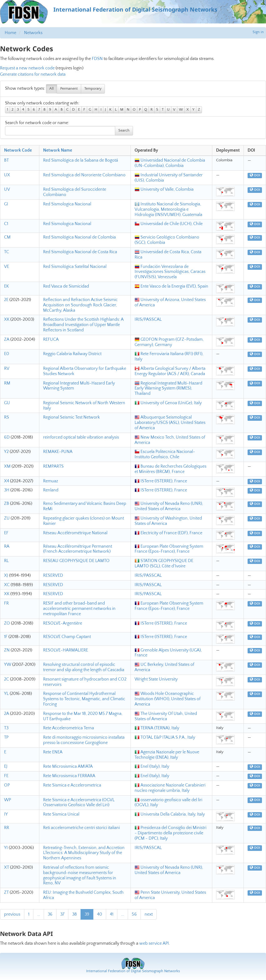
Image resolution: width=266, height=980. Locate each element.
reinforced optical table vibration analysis (81, 437)
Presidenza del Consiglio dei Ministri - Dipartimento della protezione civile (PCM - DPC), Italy (170, 833)
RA (7, 546)
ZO (7, 623)
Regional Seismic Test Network (71, 417)
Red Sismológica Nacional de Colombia (79, 237)
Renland (51, 490)
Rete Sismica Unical (61, 814)
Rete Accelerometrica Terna (69, 728)
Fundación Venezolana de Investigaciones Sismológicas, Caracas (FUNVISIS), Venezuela (170, 272)
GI (6, 204)
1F (6, 637)
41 (112, 914)
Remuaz (51, 481)
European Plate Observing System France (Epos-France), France (169, 549)
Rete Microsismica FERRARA (69, 776)
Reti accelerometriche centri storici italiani (81, 828)
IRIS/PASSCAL (148, 319)
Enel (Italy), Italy (152, 766)
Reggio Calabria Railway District (72, 354)
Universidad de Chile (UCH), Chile (169, 224)
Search (124, 131)
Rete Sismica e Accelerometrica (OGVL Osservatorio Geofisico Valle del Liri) (79, 803)
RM (7, 383)
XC (7, 585)
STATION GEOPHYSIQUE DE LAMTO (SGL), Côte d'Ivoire (164, 563)
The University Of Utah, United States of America (166, 716)
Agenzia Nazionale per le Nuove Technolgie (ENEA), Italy (167, 755)
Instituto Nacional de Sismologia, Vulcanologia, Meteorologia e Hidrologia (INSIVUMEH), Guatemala (168, 209)
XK (7, 319)
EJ (6, 766)
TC (7, 252)
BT (6, 160)
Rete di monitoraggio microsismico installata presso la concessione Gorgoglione (84, 740)
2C (7, 679)
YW (8, 665)
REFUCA (51, 339)
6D (7, 437)
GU (7, 403)
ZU (7, 518)
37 (62, 914)
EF (6, 533)
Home (10, 33)
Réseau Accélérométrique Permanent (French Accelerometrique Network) (78, 549)
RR (7, 828)
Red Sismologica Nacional (67, 204)
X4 (7, 481)
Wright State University (156, 679)
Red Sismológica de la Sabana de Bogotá (81, 160)
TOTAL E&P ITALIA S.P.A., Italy (165, 737)
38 (74, 914)
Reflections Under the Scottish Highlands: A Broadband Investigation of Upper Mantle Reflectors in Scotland (83, 325)
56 (134, 914)
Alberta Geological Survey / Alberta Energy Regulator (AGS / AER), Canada (170, 371)
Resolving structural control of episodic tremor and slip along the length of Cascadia (84, 667)
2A (7, 714)
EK (6, 286)
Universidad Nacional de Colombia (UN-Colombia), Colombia (170, 163)
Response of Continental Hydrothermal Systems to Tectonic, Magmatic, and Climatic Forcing (84, 699)
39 (87, 914)
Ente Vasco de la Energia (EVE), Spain (171, 286)
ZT (6, 892)
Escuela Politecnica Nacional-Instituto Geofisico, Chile (165, 454)
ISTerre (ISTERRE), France (161, 481)
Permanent (69, 89)
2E (6, 300)
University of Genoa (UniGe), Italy (168, 403)
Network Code (18, 150)
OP (7, 785)
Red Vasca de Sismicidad (66, 286)
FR (6, 603)
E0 (7, 354)
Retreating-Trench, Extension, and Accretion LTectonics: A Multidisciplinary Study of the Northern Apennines (84, 853)
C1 (6, 224)
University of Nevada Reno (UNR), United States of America (169, 506)
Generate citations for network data (33, 74)
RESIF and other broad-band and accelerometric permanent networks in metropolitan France (79, 609)
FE (6, 776)
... (39, 914)
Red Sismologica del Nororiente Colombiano (84, 175)
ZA (7, 339)
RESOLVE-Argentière (63, 623)
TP (6, 737)
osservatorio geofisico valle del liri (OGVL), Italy (168, 803)
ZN (7, 650)
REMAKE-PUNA (58, 452)
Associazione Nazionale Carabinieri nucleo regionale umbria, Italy (170, 788)
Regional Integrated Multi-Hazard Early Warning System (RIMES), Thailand (168, 389)
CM (7, 237)
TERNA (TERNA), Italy (157, 728)
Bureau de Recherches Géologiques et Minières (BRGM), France (170, 469)
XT (7, 867)
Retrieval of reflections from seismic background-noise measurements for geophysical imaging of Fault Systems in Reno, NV (80, 875)
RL (6, 561)
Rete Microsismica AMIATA (68, 766)
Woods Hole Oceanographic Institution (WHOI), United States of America (167, 699)
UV (7, 189)
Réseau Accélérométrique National (75, 533)
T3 (6, 728)
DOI (255, 175)
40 (100, 914)
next (149, 914)
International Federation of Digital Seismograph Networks (133, 971)
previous (12, 914)
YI (6, 848)
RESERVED (53, 575)
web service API (154, 943)
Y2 (6, 452)
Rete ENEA (53, 752)
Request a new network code (27, 68)
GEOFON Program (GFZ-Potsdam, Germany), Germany (169, 342)
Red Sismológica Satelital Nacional (75, 267)
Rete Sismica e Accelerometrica (72, 785)
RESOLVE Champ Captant (67, 637)
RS (7, 417)
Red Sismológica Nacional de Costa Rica (80, 252)
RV (7, 369)
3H (7, 490)
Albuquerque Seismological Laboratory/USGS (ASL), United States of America (170, 423)
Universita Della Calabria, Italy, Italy (170, 814)
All (52, 89)
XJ (6, 575)
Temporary (93, 89)
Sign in (258, 32)
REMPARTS (53, 466)
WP (7, 800)
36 (50, 914)
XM (7, 466)
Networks (33, 33)
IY (6, 814)
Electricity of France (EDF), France (168, 533)
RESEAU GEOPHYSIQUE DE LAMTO (76, 561)
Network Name (58, 150)
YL (6, 694)
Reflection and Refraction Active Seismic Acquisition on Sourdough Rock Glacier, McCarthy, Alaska (80, 305)
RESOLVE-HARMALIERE (66, 650)
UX (7, 175)
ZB (7, 504)
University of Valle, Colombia (164, 189)
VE (7, 267)
